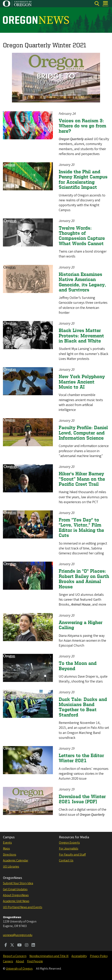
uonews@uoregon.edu (18, 935)
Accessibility (79, 956)
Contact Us (66, 860)
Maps (6, 849)
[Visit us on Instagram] (27, 945)
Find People (35, 961)
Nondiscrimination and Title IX (49, 956)
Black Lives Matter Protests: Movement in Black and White (81, 336)
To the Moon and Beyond (78, 666)
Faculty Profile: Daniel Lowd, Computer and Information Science (83, 433)
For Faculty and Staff (72, 855)
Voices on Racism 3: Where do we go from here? (82, 126)
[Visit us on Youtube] (19, 945)
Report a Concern (15, 956)
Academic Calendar (16, 860)
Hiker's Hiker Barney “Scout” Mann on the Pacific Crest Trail (82, 479)
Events (7, 843)
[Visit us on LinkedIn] (33, 945)
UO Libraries (11, 867)
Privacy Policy (99, 956)
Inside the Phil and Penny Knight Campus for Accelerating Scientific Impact (83, 179)
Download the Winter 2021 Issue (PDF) (82, 799)
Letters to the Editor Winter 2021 (81, 758)
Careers (8, 961)
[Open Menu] (106, 4)
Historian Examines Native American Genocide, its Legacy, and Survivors (82, 282)
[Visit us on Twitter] (12, 945)
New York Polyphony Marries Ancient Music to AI (82, 382)
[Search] (97, 4)
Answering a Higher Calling (81, 625)
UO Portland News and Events (23, 907)
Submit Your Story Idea (18, 883)
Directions (9, 855)
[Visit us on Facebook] (6, 945)
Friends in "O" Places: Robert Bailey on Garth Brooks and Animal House (84, 579)
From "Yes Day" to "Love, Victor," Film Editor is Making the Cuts (81, 527)
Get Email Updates (15, 889)
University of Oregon (19, 969)
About (20, 961)
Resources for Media (74, 837)
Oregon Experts (69, 843)
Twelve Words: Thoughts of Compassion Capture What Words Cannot (82, 236)
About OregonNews (16, 895)
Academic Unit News (16, 901)
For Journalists (69, 849)
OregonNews (13, 878)
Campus (9, 837)
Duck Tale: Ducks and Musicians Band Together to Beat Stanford (83, 707)
